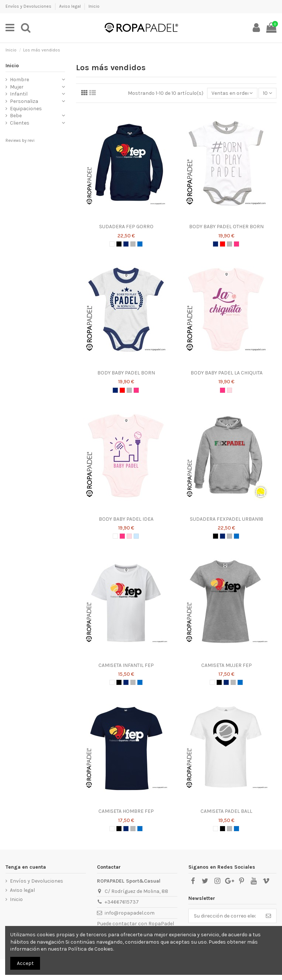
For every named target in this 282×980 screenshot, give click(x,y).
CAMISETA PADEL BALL (226, 811)
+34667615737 (122, 902)
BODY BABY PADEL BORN (126, 373)
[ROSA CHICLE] (236, 244)
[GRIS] (133, 244)
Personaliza (24, 101)
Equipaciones (26, 109)
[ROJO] (223, 244)
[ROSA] (229, 390)
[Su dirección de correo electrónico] (225, 916)
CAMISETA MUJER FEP (227, 665)
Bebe (16, 116)
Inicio (94, 6)
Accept (25, 963)
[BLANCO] (112, 244)
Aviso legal (70, 6)
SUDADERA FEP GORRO (126, 227)
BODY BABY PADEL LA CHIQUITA (227, 373)
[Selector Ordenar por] (232, 93)
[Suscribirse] (268, 916)
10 (267, 93)
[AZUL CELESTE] (136, 536)
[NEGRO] (119, 244)
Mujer (17, 87)
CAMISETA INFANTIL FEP (126, 665)
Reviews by (20, 141)
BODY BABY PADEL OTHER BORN (226, 227)
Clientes (20, 123)
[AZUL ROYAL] (140, 244)
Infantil (19, 94)
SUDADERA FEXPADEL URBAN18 (227, 519)
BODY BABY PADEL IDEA (126, 519)
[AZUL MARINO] (126, 244)
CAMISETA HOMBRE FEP (126, 811)
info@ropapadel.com (130, 913)
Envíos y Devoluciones (29, 6)
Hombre (19, 80)
